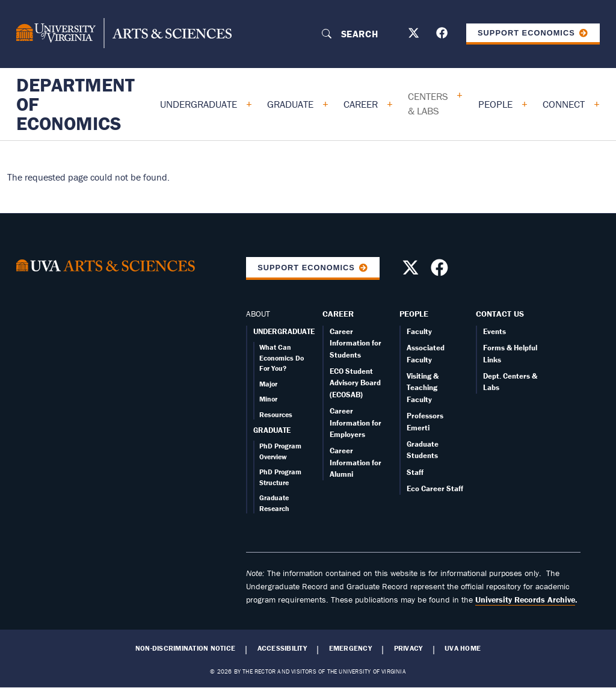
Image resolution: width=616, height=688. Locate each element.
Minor (268, 399)
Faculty (419, 331)
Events (494, 331)
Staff (415, 472)
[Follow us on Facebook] (443, 35)
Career (361, 104)
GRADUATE (272, 430)
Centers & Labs (428, 104)
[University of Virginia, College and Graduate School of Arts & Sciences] (124, 34)
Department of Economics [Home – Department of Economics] (75, 104)
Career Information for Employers (356, 423)
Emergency (350, 648)
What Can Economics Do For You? (282, 358)
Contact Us (500, 314)
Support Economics (526, 33)
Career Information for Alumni (356, 462)
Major (268, 384)
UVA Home (463, 648)
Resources (276, 414)
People (495, 104)
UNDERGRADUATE (284, 331)
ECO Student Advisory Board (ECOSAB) (355, 383)
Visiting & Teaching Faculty (423, 388)
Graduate (290, 104)
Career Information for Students (356, 343)
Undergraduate (199, 104)
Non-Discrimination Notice (185, 648)
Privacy (408, 648)
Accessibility (282, 648)
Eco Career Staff (435, 488)
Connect (564, 104)
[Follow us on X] (415, 35)
